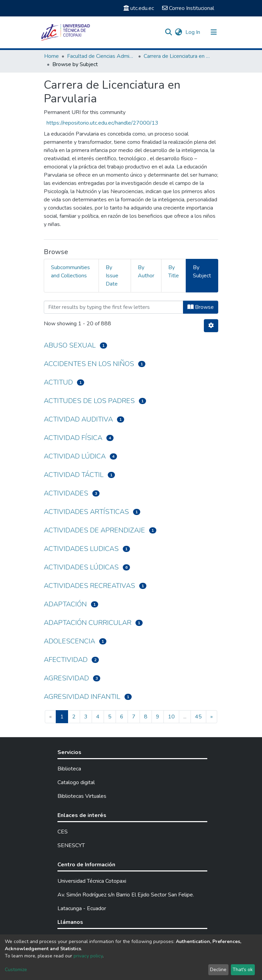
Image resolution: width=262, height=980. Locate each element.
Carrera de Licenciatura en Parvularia (178, 56)
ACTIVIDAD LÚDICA (75, 456)
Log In (193, 32)
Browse (201, 307)
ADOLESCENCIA (69, 641)
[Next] (212, 717)
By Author (146, 272)
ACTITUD (58, 382)
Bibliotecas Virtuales (82, 796)
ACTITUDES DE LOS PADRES (89, 401)
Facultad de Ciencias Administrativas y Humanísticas (101, 56)
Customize (16, 970)
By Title (174, 272)
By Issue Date (112, 276)
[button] (178, 32)
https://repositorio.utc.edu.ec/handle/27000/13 (102, 123)
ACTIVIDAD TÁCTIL (74, 475)
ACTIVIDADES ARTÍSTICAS (86, 512)
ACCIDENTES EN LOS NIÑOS (89, 364)
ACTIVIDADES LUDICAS (81, 549)
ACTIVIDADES (66, 493)
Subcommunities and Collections (70, 272)
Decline (218, 970)
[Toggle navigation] (214, 32)
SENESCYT (71, 845)
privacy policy (88, 956)
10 (171, 717)
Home (51, 56)
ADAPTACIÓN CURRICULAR (88, 623)
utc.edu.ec (139, 8)
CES (63, 832)
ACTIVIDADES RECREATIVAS (89, 586)
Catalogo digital (76, 782)
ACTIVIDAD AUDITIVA (78, 419)
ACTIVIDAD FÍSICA (73, 438)
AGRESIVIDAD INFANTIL (82, 697)
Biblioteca (69, 769)
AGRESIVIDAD (66, 678)
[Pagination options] (211, 326)
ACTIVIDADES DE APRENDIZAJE (94, 530)
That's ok (243, 970)
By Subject (202, 272)
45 (198, 717)
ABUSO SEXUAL (70, 345)
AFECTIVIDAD (66, 660)
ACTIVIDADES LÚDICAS (81, 567)
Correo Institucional (188, 8)
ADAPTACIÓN (65, 604)
